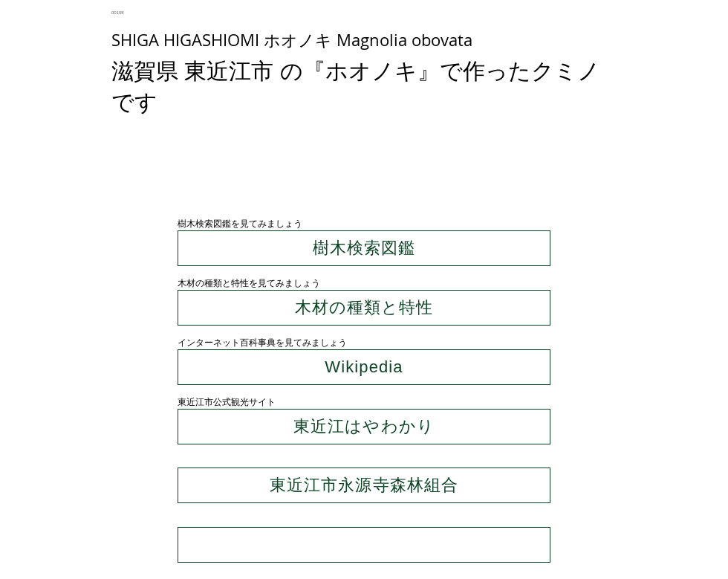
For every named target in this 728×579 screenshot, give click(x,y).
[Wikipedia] (364, 367)
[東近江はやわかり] (364, 427)
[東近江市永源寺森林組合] (364, 485)
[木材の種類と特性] (364, 308)
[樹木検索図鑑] (364, 248)
